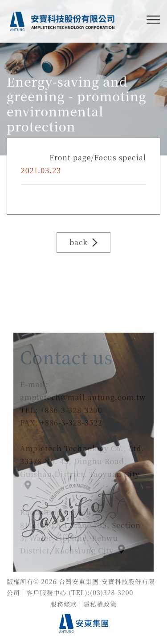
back (83, 242)
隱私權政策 (100, 604)
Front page (70, 157)
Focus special (120, 157)
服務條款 (64, 604)
